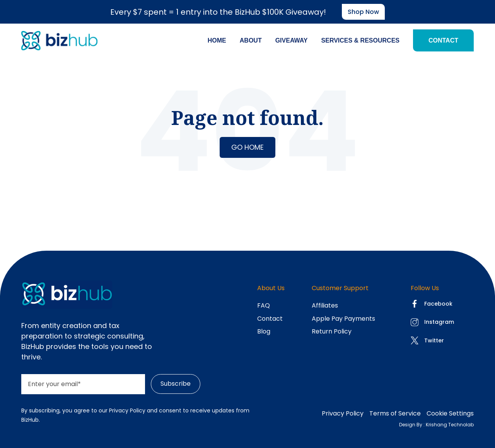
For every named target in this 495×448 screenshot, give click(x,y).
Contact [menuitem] (443, 40)
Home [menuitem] (217, 40)
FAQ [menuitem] (264, 305)
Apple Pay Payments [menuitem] (343, 319)
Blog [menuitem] (264, 331)
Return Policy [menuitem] (332, 331)
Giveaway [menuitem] (292, 40)
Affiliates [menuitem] (325, 305)
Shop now (363, 12)
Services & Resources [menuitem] (360, 40)
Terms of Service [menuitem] (395, 413)
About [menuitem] (251, 40)
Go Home (247, 147)
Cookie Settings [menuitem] (450, 413)
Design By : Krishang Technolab (436, 425)
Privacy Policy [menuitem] (343, 413)
